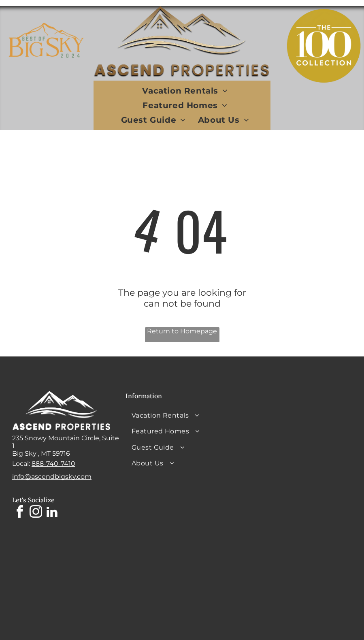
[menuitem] (185, 91)
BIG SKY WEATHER (295, 421)
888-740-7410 (53, 464)
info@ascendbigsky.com (52, 477)
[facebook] (19, 513)
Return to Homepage (182, 331)
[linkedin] (52, 513)
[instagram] (36, 513)
